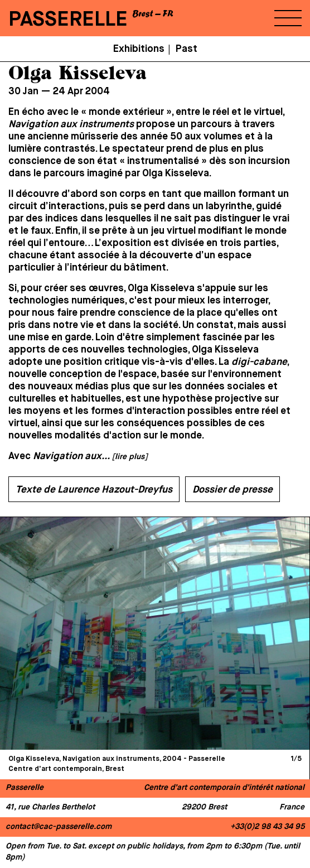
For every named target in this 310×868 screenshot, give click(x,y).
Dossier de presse (232, 490)
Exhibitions (139, 49)
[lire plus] (130, 457)
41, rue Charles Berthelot (50, 807)
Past (187, 49)
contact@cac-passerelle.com (59, 827)
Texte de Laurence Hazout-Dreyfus (94, 490)
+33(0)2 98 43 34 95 (267, 827)
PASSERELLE (68, 20)
